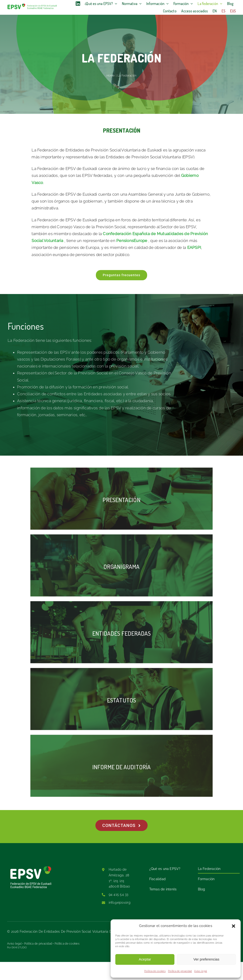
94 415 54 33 (119, 894)
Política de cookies (155, 971)
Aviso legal (201, 971)
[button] (234, 926)
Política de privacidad (180, 971)
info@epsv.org (120, 903)
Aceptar (145, 959)
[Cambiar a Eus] (233, 11)
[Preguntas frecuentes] (121, 277)
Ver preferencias (206, 959)
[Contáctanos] (122, 825)
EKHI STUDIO (19, 948)
